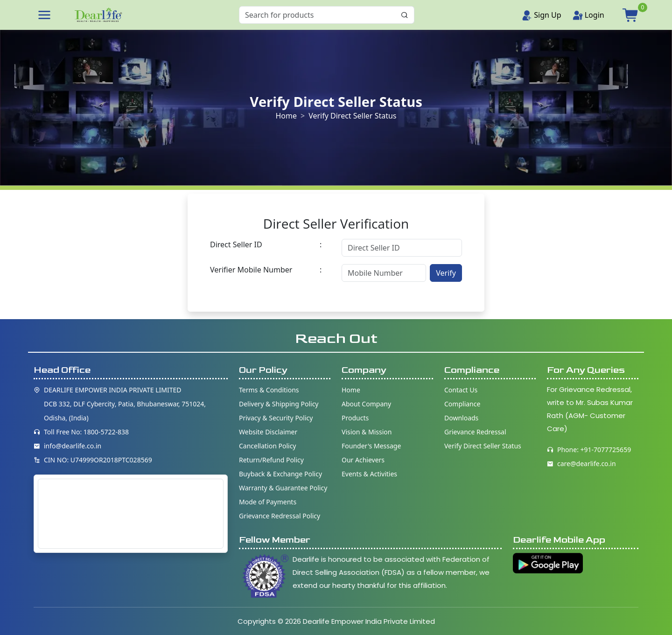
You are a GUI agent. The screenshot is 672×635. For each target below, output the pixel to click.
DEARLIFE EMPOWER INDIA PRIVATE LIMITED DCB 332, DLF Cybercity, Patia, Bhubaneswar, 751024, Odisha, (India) (125, 404)
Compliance (462, 404)
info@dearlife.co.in (73, 446)
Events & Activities (369, 474)
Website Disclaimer (268, 432)
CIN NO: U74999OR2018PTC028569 (98, 460)
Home (286, 116)
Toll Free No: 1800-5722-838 (86, 432)
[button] (44, 15)
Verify (446, 273)
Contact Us (461, 390)
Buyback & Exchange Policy (280, 474)
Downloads (461, 418)
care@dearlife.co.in (587, 464)
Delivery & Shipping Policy (279, 404)
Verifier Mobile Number (251, 270)
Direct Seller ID (236, 244)
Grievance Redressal (475, 432)
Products (355, 418)
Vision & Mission (367, 432)
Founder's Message (371, 446)
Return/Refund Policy (271, 460)
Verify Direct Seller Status (483, 446)
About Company (366, 404)
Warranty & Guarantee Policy (283, 488)
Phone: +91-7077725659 (594, 450)
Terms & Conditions (269, 390)
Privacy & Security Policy (276, 418)
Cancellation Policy (268, 446)
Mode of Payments (268, 502)
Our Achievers (363, 460)
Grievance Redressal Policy (280, 516)
